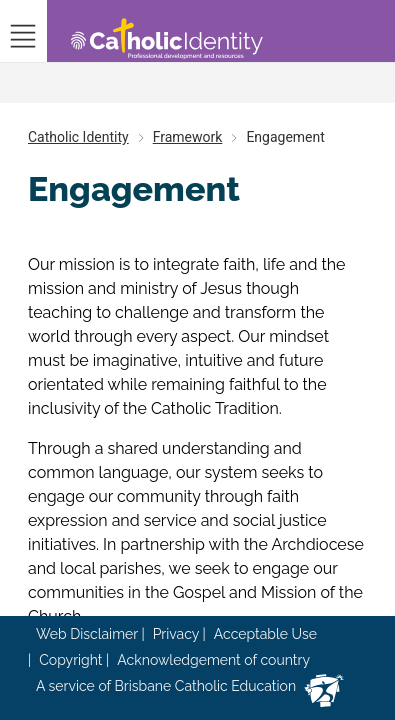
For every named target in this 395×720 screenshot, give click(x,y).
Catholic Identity (78, 137)
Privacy (176, 634)
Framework (188, 137)
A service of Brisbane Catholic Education (166, 686)
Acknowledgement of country (213, 660)
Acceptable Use (265, 634)
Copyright (70, 660)
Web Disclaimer (87, 634)
